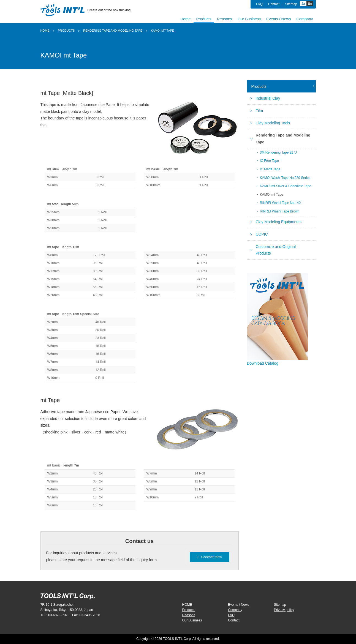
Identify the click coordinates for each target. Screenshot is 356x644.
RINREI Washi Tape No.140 (280, 203)
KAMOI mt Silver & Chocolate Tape (286, 186)
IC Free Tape (269, 161)
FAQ (259, 4)
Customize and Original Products (276, 250)
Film (259, 111)
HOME (45, 31)
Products (66, 31)
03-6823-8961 (59, 615)
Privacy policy (284, 610)
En (310, 4)
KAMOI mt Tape (271, 195)
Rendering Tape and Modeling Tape (113, 31)
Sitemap (291, 4)
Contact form (210, 557)
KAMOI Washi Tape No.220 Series (285, 178)
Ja (303, 4)
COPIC (262, 234)
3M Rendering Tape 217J (278, 152)
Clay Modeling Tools (273, 123)
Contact (274, 4)
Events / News (239, 605)
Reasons (189, 615)
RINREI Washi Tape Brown (280, 211)
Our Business (192, 620)
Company (235, 610)
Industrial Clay (268, 98)
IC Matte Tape (270, 169)
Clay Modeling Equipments (279, 222)
